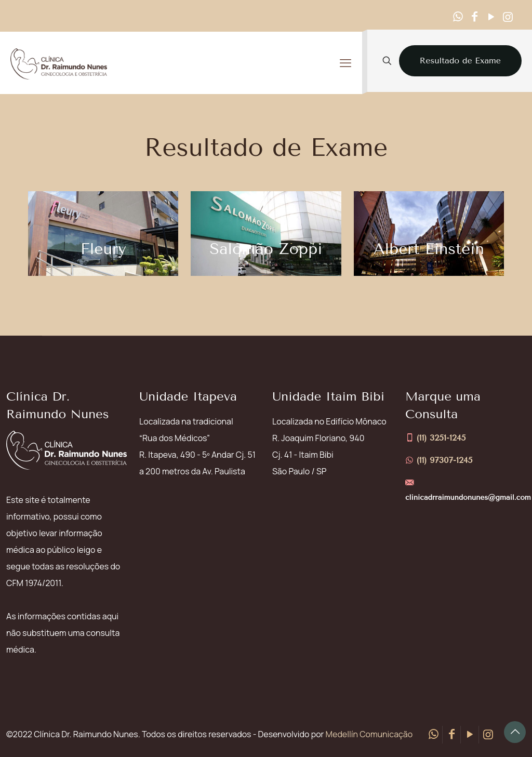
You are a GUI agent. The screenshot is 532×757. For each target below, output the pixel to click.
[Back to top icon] (515, 732)
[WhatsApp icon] (458, 17)
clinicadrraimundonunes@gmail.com (468, 497)
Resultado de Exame (460, 61)
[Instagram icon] (508, 17)
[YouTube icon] (491, 17)
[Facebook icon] (474, 17)
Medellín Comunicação (369, 734)
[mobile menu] (345, 63)
